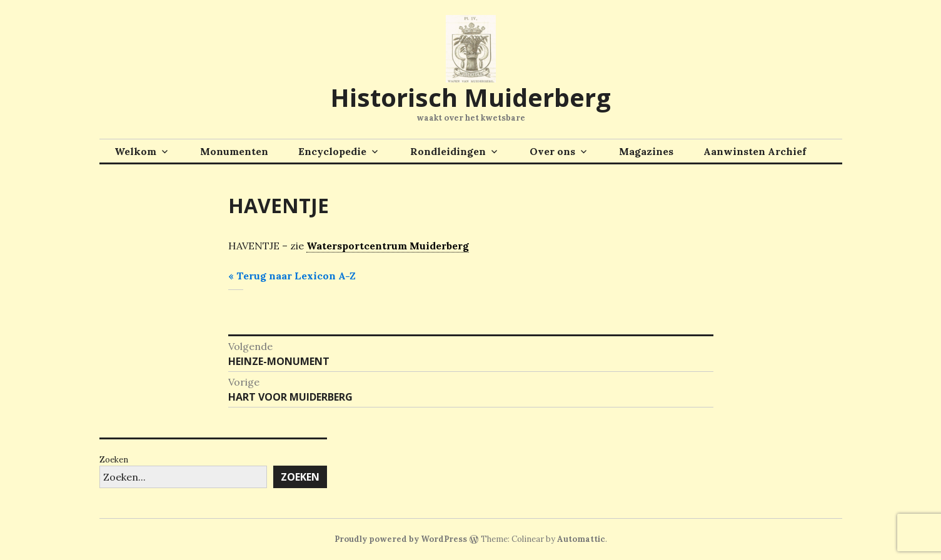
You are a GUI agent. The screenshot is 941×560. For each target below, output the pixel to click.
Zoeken (114, 460)
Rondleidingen (448, 151)
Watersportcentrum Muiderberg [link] (388, 246)
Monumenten (234, 151)
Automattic (581, 539)
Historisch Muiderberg (470, 97)
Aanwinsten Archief (755, 151)
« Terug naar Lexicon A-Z (292, 276)
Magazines (646, 151)
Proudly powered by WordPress (401, 539)
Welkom (135, 151)
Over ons (552, 151)
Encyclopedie (332, 151)
